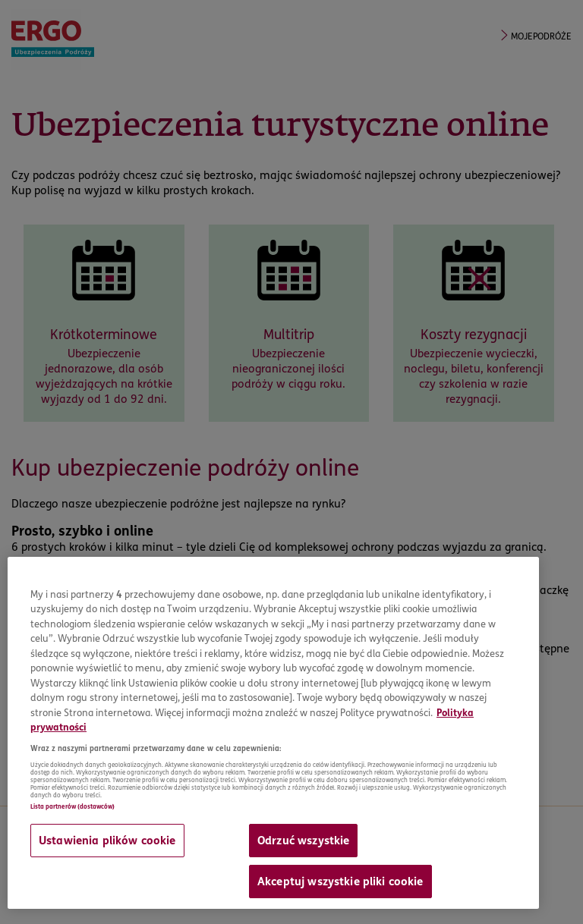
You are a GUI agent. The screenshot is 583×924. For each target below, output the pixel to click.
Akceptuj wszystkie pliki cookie (340, 882)
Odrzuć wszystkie (303, 841)
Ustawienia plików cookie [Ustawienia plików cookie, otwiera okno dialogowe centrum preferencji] (107, 841)
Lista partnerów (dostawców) (72, 806)
